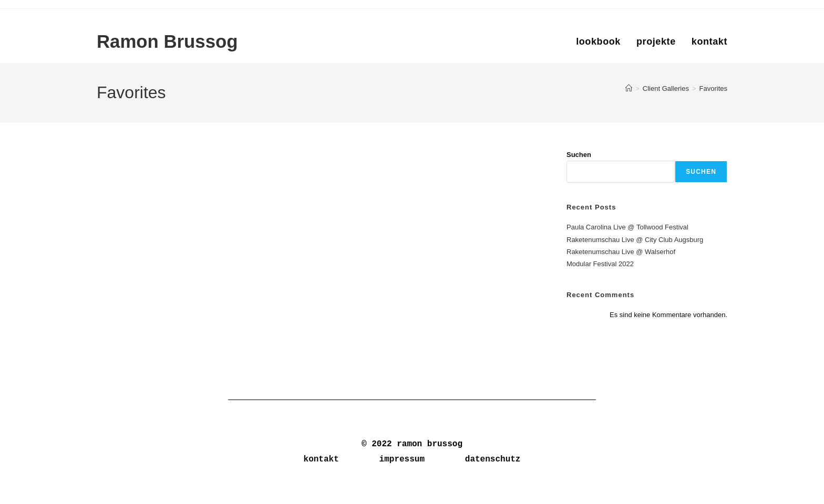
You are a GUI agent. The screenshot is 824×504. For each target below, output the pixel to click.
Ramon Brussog (168, 42)
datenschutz (493, 459)
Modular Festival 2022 (600, 264)
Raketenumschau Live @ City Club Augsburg (635, 240)
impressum (402, 459)
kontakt (321, 459)
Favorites (713, 88)
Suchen (579, 155)
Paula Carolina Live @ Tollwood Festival (627, 227)
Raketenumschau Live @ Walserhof (621, 252)
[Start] (629, 88)
